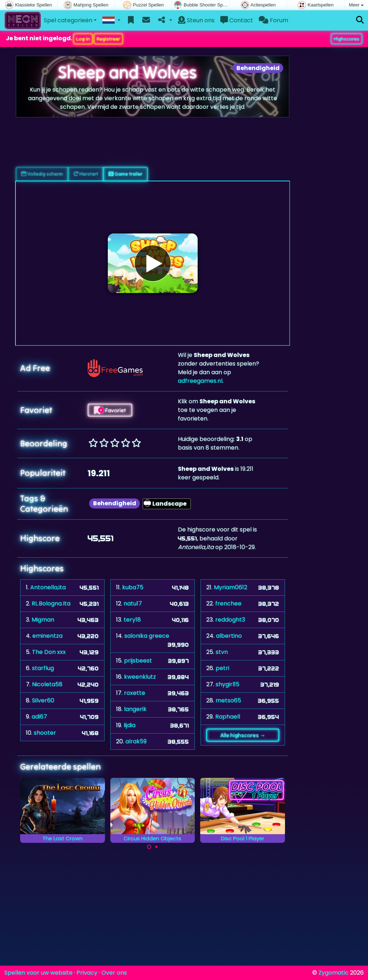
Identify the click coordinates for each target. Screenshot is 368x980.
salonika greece (147, 636)
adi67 (39, 717)
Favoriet (110, 410)
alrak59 (136, 741)
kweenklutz (140, 677)
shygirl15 (227, 684)
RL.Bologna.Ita (51, 603)
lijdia (130, 725)
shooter (45, 733)
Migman (43, 620)
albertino (229, 636)
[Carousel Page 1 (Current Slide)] (149, 847)
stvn (222, 652)
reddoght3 (230, 620)
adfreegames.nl (200, 381)
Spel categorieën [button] (68, 20)
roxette (135, 693)
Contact (237, 20)
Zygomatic (333, 973)
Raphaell (228, 717)
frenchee (228, 603)
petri (222, 668)
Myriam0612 (231, 587)
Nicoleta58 (47, 684)
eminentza (47, 636)
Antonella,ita (48, 587)
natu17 (133, 603)
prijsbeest (138, 661)
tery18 (132, 620)
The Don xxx (49, 652)
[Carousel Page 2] (156, 847)
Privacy (87, 973)
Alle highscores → (243, 735)
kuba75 (133, 587)
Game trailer (125, 174)
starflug (43, 668)
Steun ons (196, 20)
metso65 (228, 700)
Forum (273, 20)
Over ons (114, 973)
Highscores (347, 39)
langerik (135, 709)
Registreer (108, 39)
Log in (83, 39)
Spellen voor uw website (38, 973)
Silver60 (43, 700)
